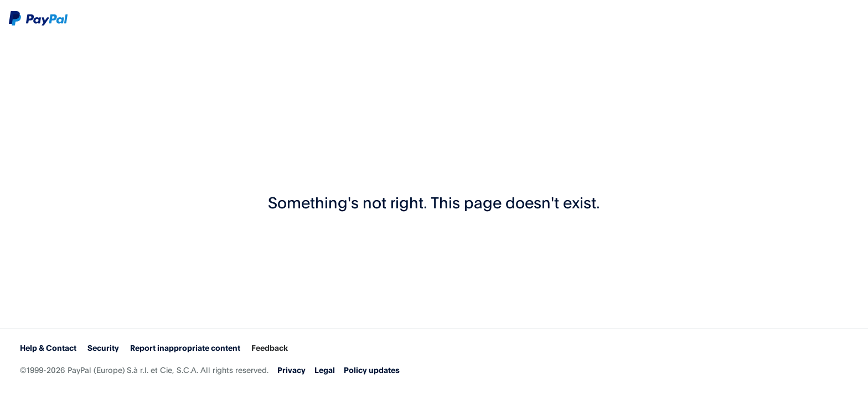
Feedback (270, 348)
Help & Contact (48, 348)
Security (103, 348)
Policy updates (372, 370)
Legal (325, 370)
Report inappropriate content (185, 348)
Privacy (291, 370)
